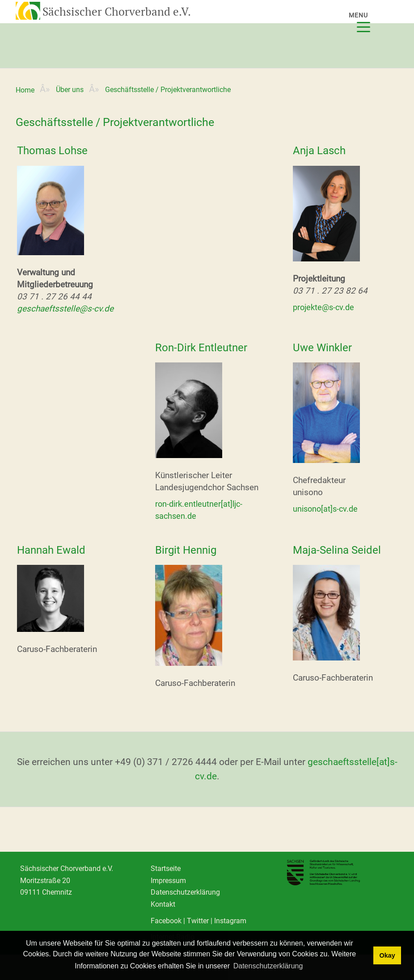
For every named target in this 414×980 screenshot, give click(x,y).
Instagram (230, 921)
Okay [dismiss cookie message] (387, 955)
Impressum (168, 881)
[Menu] (367, 21)
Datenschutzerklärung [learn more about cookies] (268, 966)
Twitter (198, 921)
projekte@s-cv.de (323, 307)
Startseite (166, 869)
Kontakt (163, 904)
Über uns (70, 90)
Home (25, 90)
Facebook (166, 921)
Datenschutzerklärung (185, 892)
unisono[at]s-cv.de (325, 509)
